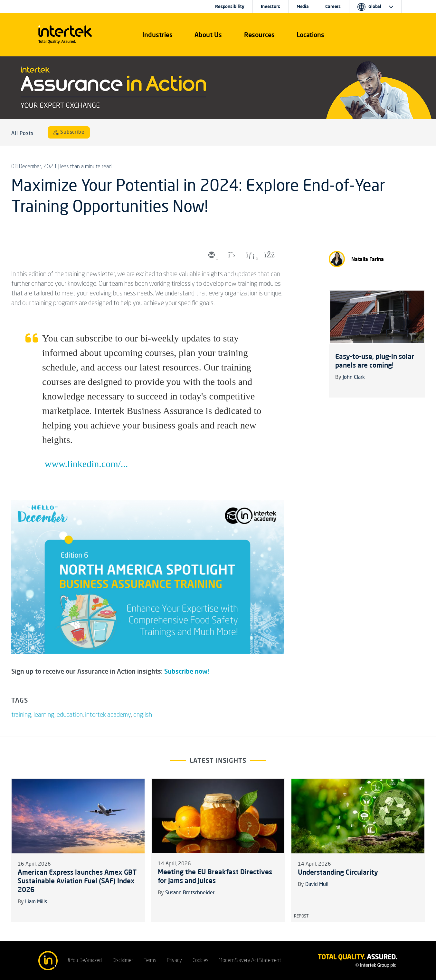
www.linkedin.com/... (86, 464)
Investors (270, 6)
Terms (150, 961)
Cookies (200, 961)
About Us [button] (208, 35)
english (143, 715)
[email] (211, 255)
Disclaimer (123, 961)
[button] (157, 35)
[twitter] (230, 255)
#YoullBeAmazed (85, 961)
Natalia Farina (368, 259)
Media (303, 6)
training (21, 715)
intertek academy (108, 715)
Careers (333, 6)
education (70, 715)
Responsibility (230, 6)
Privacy (174, 961)
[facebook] (269, 255)
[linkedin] (250, 255)
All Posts (22, 134)
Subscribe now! (187, 671)
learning (44, 715)
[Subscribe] (69, 132)
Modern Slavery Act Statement (250, 961)
